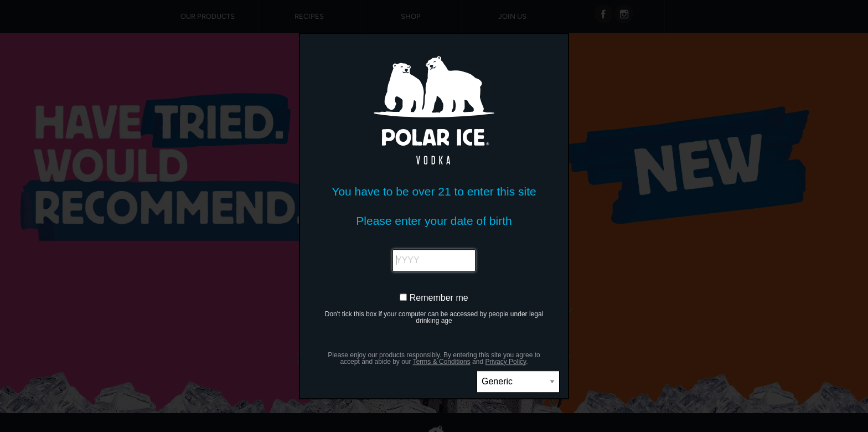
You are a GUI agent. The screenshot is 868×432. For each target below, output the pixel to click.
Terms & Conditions (442, 362)
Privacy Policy (505, 362)
